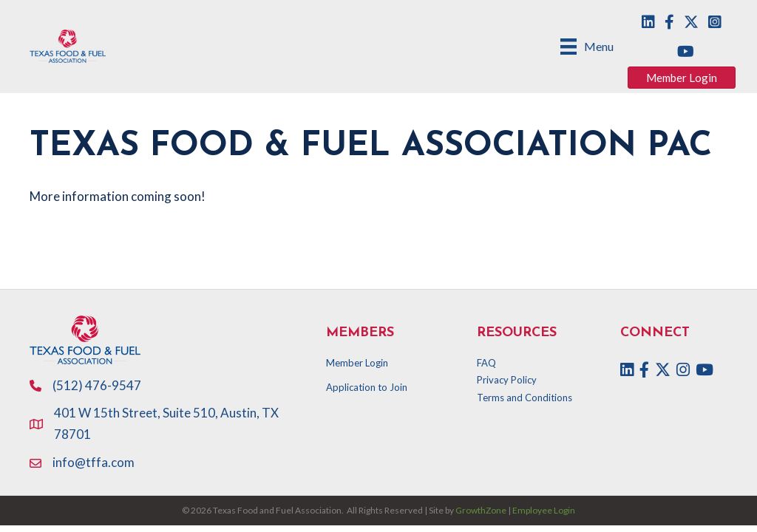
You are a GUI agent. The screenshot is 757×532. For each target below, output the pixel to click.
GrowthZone (481, 510)
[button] (682, 78)
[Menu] (587, 46)
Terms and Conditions (525, 398)
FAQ (486, 363)
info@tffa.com (94, 462)
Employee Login (544, 510)
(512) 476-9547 (97, 385)
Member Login (357, 363)
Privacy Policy (507, 380)
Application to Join (367, 387)
